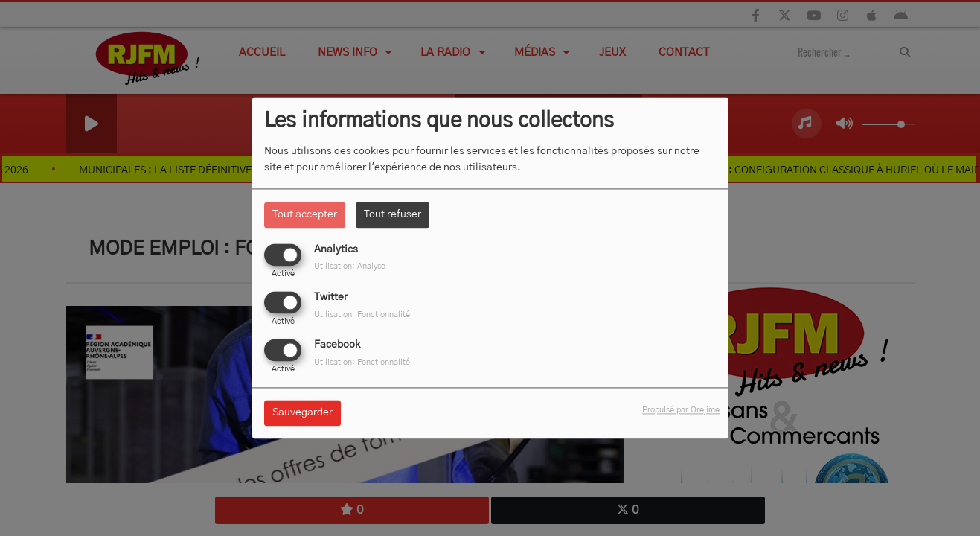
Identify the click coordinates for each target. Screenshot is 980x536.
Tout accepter (305, 214)
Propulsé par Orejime (681, 411)
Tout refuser (393, 214)
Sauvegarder (302, 413)
